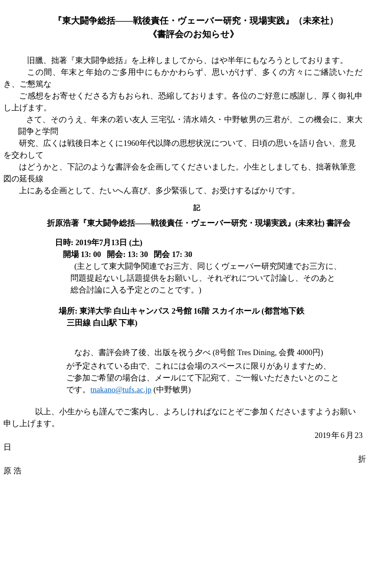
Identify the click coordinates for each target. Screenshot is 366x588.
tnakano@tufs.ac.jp (121, 390)
